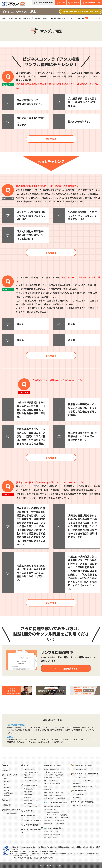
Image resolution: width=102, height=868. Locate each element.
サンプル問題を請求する (66, 668)
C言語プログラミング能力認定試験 (53, 772)
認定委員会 (7, 796)
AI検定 (10, 737)
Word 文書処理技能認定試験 (51, 812)
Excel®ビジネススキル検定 (51, 809)
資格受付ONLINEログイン (93, 3)
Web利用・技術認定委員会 (54, 828)
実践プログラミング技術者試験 (52, 784)
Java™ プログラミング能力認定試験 (53, 775)
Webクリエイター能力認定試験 (52, 835)
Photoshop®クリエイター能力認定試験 (54, 824)
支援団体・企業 (8, 793)
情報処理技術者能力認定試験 (51, 769)
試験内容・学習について (58, 18)
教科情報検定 (47, 789)
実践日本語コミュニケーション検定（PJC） (85, 786)
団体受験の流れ (28, 795)
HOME (6, 765)
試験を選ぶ (8, 805)
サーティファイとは (11, 775)
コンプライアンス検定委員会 (84, 802)
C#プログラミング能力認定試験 (52, 795)
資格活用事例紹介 (29, 803)
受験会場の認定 (28, 792)
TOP (4, 18)
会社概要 (7, 781)
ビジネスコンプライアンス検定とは (20, 18)
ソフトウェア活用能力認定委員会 (56, 803)
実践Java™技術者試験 (49, 781)
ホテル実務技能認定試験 (80, 769)
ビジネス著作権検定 (16, 725)
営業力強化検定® (78, 783)
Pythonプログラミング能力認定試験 (53, 792)
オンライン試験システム (11, 813)
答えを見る (51, 139)
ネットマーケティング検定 (51, 832)
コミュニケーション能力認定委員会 (86, 774)
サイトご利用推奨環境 (31, 825)
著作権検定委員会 (81, 791)
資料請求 (62, 3)
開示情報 (7, 787)
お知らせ (7, 770)
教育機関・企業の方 (30, 785)
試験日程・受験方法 (41, 18)
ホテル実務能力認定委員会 (84, 765)
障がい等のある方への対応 (31, 772)
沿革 (5, 784)
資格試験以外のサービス (12, 810)
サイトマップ (28, 811)
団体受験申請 (27, 798)
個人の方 (27, 765)
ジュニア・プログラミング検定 (52, 778)
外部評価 (7, 790)
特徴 (5, 778)
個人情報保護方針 (30, 815)
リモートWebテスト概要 (30, 781)
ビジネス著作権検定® (79, 794)
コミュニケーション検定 (80, 777)
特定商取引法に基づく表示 (32, 820)
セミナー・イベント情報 (79, 18)
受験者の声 (27, 775)
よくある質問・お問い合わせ (45, 3)
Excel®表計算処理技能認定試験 (52, 806)
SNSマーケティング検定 (50, 838)
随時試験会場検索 (29, 778)
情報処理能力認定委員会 (53, 765)
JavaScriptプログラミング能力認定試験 (54, 798)
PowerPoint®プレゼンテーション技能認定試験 (56, 818)
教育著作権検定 (77, 797)
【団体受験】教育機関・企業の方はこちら (81, 11)
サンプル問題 (96, 18)
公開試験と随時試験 (29, 769)
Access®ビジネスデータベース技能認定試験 (55, 815)
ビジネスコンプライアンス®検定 (82, 806)
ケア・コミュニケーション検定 (82, 780)
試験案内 (7, 800)
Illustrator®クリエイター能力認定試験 (54, 821)
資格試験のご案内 (29, 789)
